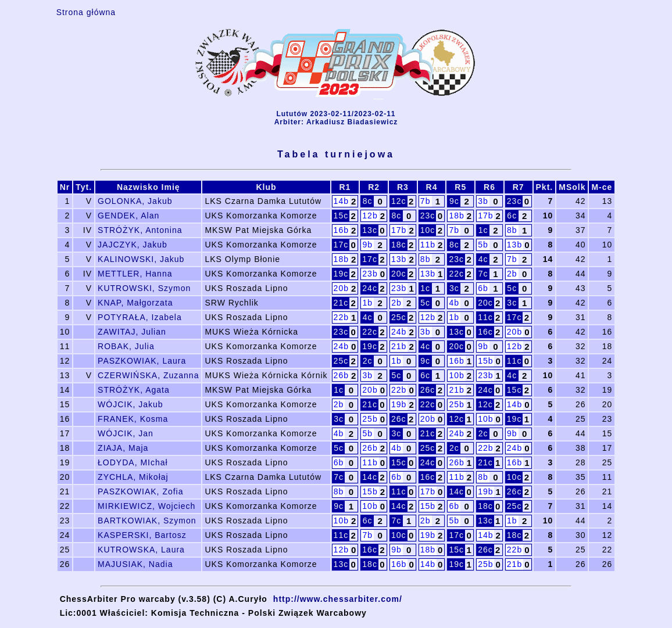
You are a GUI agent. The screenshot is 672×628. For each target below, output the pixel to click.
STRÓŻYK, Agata (134, 390)
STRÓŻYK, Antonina (140, 230)
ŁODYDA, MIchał (133, 462)
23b (370, 274)
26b (341, 375)
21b (399, 346)
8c (368, 201)
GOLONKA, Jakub (135, 201)
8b (512, 230)
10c (428, 230)
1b (367, 303)
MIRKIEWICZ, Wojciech (146, 506)
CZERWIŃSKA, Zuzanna (148, 375)
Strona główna (86, 12)
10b (456, 375)
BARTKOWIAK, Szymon (147, 521)
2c (368, 361)
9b (367, 245)
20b (341, 288)
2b (512, 274)
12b (370, 216)
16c (485, 332)
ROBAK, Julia (126, 346)
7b (426, 201)
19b (399, 404)
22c (456, 274)
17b (485, 216)
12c (399, 201)
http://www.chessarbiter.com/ (338, 599)
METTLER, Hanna (135, 274)
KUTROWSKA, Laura (141, 550)
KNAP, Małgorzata (135, 303)
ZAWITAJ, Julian (132, 332)
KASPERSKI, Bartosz (142, 535)
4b (455, 303)
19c (341, 274)
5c (512, 288)
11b (428, 245)
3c (454, 288)
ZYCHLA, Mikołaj (133, 477)
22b (341, 317)
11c (485, 317)
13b (514, 245)
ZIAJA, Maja (123, 448)
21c (341, 303)
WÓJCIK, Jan (126, 433)
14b (341, 201)
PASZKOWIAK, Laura (142, 361)
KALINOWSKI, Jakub (141, 259)
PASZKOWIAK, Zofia (140, 491)
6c (512, 216)
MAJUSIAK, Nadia (135, 564)
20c (399, 274)
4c (483, 259)
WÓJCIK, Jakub (131, 404)
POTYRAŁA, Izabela (140, 317)
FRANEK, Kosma (133, 419)
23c (514, 201)
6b (483, 288)
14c (370, 477)
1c (483, 230)
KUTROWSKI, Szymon (144, 288)
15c (341, 216)
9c (454, 201)
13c (370, 230)
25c (399, 317)
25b (456, 404)
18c (399, 245)
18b (456, 216)
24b (399, 332)
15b (485, 361)
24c (370, 288)
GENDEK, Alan (128, 216)
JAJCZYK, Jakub (133, 245)
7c (483, 274)
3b (483, 201)
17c (341, 245)
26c (428, 390)
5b (483, 245)
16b (341, 230)
